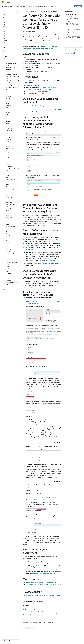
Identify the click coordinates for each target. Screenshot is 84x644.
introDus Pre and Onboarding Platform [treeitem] (10, 147)
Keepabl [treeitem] (7, 173)
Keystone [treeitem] (8, 175)
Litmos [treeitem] (7, 224)
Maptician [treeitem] (8, 245)
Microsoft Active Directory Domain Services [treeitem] (12, 263)
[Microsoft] (3, 2)
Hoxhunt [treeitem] (8, 114)
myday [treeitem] (7, 285)
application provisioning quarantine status (42, 574)
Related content (69, 45)
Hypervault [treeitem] (8, 121)
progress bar (35, 566)
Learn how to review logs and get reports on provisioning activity (43, 596)
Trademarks (63, 639)
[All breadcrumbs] (24, 12)
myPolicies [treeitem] (8, 287)
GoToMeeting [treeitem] (9, 85)
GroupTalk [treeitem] (8, 99)
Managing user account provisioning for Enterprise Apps (41, 583)
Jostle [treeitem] (7, 162)
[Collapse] (17, 12)
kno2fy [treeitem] (7, 187)
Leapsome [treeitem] (8, 233)
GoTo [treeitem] (7, 240)
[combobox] (10, 15)
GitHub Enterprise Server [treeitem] (11, 74)
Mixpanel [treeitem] (8, 266)
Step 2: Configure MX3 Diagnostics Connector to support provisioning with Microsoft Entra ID (72, 24)
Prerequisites (69, 16)
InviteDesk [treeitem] (8, 153)
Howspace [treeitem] (8, 117)
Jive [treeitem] (6, 160)
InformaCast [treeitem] (8, 133)
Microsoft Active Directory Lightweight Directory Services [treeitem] (12, 258)
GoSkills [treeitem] (7, 94)
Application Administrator (47, 87)
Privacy (33, 639)
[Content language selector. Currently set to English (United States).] (9, 636)
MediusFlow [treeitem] (8, 249)
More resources (69, 43)
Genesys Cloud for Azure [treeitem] (11, 67)
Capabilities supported (71, 14)
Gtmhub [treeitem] (7, 101)
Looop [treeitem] (7, 238)
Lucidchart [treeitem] (8, 229)
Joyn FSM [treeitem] (8, 164)
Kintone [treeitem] (7, 177)
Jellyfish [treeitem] (7, 157)
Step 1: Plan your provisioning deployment (73, 19)
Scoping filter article (39, 499)
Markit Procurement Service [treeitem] (12, 247)
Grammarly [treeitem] (8, 96)
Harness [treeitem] (7, 103)
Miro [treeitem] (7, 271)
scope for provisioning (42, 108)
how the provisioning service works (42, 106)
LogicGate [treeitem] (8, 236)
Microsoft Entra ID (31, 11)
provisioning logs (35, 562)
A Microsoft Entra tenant (32, 86)
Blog (21, 639)
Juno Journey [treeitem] (9, 166)
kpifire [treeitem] (7, 193)
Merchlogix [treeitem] (8, 252)
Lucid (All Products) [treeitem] (10, 227)
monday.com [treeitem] (9, 276)
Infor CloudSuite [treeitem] (9, 130)
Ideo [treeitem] (7, 126)
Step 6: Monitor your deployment (74, 41)
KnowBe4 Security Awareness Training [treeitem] (10, 190)
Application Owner (46, 89)
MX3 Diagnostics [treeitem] (10, 282)
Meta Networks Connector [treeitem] (12, 254)
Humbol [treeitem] (7, 119)
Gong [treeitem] (7, 89)
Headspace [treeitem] (8, 105)
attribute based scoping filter (48, 260)
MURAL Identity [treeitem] (9, 280)
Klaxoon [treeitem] (7, 184)
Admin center (78, 6)
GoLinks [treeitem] (7, 92)
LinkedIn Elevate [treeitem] (9, 217)
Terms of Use (56, 639)
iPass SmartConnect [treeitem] (10, 135)
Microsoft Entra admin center (41, 301)
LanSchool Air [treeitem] (9, 198)
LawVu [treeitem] (7, 200)
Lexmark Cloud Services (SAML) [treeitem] (11, 205)
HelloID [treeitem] (7, 108)
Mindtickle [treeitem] (8, 269)
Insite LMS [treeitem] (8, 144)
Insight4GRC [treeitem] (8, 139)
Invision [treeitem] (7, 151)
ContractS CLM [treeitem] (9, 110)
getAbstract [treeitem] (8, 70)
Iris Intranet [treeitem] (8, 137)
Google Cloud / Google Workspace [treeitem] (11, 64)
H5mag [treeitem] (7, 124)
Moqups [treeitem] (7, 278)
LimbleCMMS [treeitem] (9, 215)
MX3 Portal (34, 148)
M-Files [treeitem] (7, 242)
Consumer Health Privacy (44, 639)
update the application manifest (51, 264)
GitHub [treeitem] (7, 72)
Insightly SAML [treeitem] (9, 142)
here (45, 225)
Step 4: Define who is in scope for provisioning (73, 33)
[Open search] (77, 2)
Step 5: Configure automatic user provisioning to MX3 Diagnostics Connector (73, 38)
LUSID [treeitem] (7, 231)
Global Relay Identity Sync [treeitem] (12, 87)
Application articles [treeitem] (8, 18)
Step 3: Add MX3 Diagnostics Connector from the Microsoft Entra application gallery (73, 29)
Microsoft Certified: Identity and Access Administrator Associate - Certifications (42, 619)
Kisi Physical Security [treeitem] (10, 180)
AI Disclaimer (5, 639)
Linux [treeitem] (7, 222)
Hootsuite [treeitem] (8, 112)
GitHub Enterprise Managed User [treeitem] (12, 77)
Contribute (27, 639)
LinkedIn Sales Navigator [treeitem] (11, 220)
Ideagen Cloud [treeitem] (9, 128)
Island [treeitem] (7, 155)
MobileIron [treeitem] (8, 273)
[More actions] (60, 12)
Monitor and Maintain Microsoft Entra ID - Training (35, 610)
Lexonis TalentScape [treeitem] (10, 213)
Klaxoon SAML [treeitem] (9, 182)
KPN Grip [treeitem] (8, 195)
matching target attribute (54, 433)
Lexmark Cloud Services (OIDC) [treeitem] (11, 210)
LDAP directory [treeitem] (9, 202)
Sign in (81, 2)
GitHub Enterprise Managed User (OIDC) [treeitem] (12, 82)
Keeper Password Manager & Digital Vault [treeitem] (12, 170)
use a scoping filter (28, 249)
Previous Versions (14, 639)
